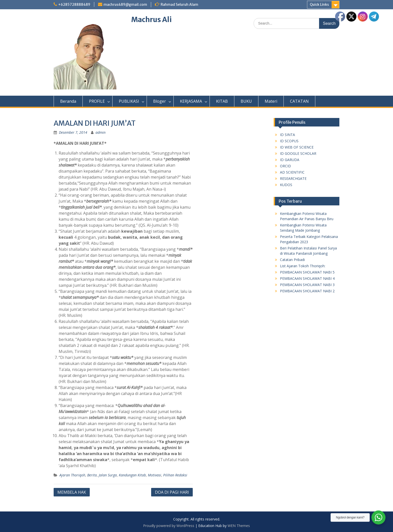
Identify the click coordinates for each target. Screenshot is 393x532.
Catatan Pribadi (292, 260)
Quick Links (319, 5)
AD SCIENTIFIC (292, 172)
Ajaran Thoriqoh (72, 475)
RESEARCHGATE (293, 178)
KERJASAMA (191, 101)
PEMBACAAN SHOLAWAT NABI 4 (307, 278)
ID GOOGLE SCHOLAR (298, 153)
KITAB (222, 101)
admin (101, 132)
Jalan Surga (108, 475)
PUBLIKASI (129, 101)
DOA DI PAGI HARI (172, 492)
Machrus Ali (152, 20)
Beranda (68, 101)
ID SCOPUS (289, 141)
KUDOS (286, 185)
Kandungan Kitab (132, 475)
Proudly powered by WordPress (169, 526)
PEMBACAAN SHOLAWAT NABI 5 (307, 272)
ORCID (285, 166)
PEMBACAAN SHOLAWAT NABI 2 (307, 291)
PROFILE (97, 101)
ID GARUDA (290, 160)
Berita (92, 475)
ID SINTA (287, 135)
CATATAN (299, 101)
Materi (271, 101)
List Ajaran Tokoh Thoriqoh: (303, 266)
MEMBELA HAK (72, 492)
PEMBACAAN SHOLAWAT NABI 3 (307, 285)
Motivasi (155, 475)
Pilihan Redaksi (175, 475)
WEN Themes (239, 526)
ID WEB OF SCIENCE (297, 147)
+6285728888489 (74, 5)
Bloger (160, 101)
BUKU (246, 101)
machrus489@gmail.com (125, 5)
